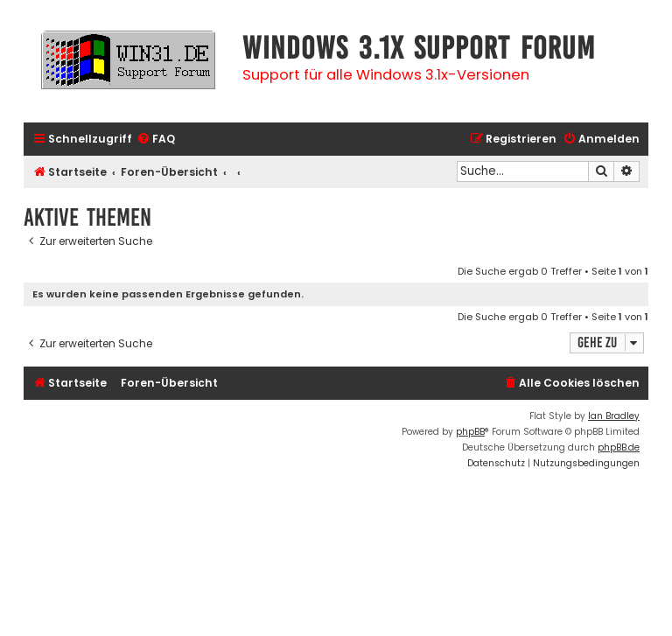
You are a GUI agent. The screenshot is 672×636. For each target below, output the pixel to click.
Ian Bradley (614, 416)
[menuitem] (156, 140)
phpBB (470, 432)
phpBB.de (619, 447)
